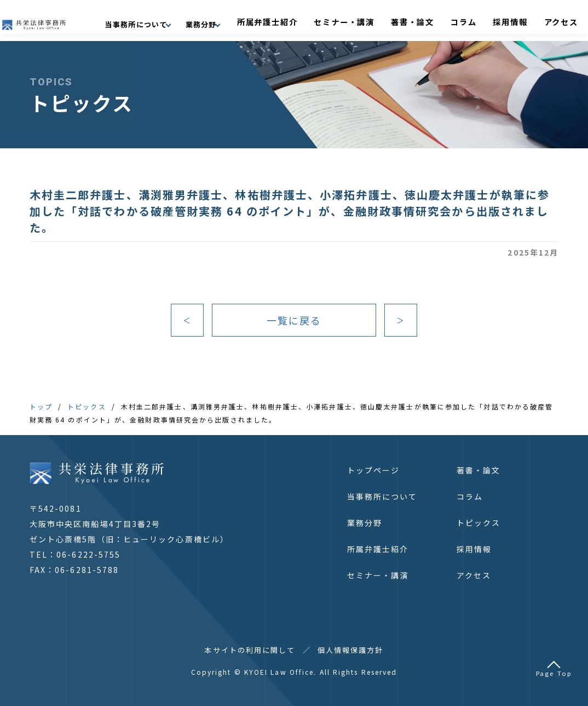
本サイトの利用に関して (250, 650)
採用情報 (521, 20)
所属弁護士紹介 (337, 20)
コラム (488, 20)
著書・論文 (451, 20)
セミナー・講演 (397, 20)
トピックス (87, 406)
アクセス (558, 20)
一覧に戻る (294, 320)
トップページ (374, 470)
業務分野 (365, 523)
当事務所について (382, 496)
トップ (41, 406)
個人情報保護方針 (351, 650)
